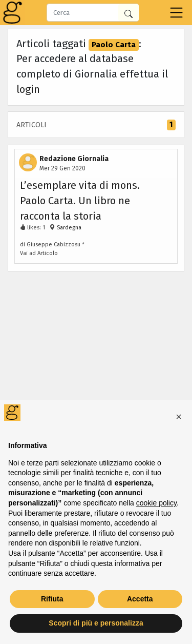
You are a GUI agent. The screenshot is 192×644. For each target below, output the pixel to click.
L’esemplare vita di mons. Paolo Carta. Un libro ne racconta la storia (80, 201)
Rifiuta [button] (52, 599)
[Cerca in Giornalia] (129, 13)
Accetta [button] (140, 599)
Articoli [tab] (96, 125)
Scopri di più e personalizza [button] (96, 623)
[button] (179, 417)
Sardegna (68, 228)
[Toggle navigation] (176, 13)
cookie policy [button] (156, 503)
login (28, 89)
